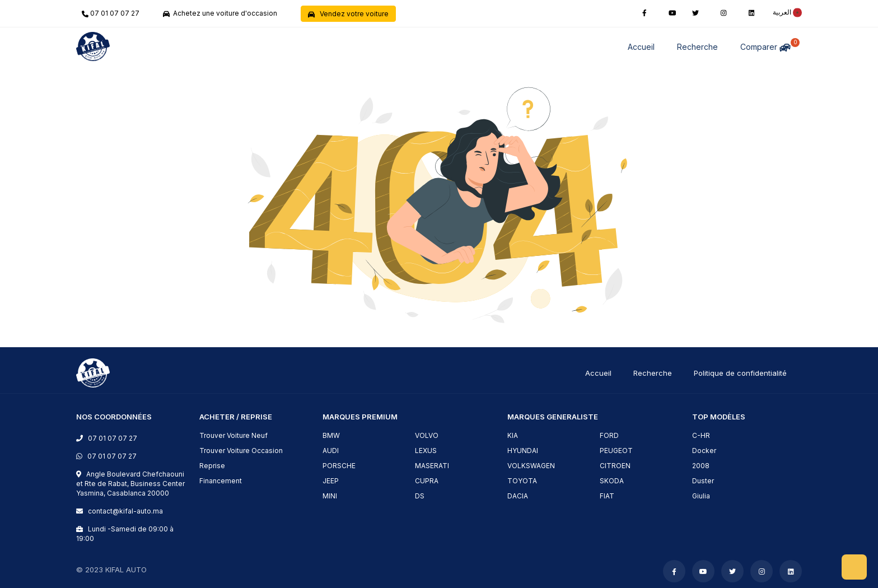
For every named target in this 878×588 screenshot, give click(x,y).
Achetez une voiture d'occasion (220, 13)
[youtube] (672, 12)
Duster (703, 481)
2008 (701, 466)
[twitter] (695, 12)
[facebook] (645, 12)
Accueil (641, 47)
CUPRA (427, 481)
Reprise (212, 466)
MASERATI (432, 466)
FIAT (607, 496)
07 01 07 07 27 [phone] (111, 13)
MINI (330, 496)
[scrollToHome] (854, 567)
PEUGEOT (616, 451)
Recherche (697, 47)
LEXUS (426, 451)
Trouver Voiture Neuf (233, 435)
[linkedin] (752, 12)
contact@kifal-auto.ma (124, 511)
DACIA (518, 496)
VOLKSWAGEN (531, 466)
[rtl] (784, 12)
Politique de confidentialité (740, 373)
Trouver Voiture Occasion (241, 451)
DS (420, 496)
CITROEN (615, 466)
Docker (704, 451)
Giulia (701, 496)
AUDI (331, 451)
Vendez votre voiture (348, 14)
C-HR (701, 435)
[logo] (93, 372)
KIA (513, 435)
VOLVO (427, 435)
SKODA (612, 481)
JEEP (331, 481)
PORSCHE (339, 466)
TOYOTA (522, 481)
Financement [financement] (221, 481)
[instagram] (724, 12)
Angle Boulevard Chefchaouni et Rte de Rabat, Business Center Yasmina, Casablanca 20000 (130, 484)
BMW (331, 435)
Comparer (768, 45)
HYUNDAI (523, 451)
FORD (609, 435)
